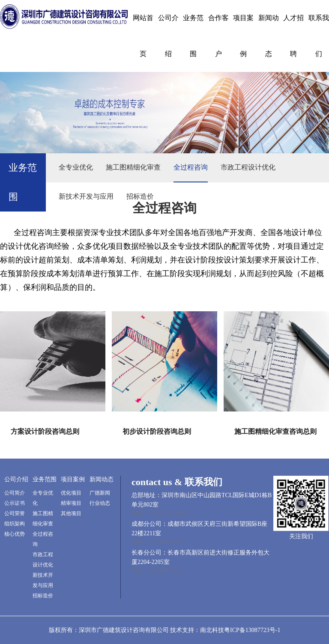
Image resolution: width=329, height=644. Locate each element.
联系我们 (319, 36)
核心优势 (15, 534)
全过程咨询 (191, 167)
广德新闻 (100, 493)
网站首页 (143, 36)
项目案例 (243, 36)
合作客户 (218, 36)
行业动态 (100, 503)
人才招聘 (293, 36)
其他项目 (71, 513)
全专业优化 (76, 167)
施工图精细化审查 (133, 167)
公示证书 (15, 503)
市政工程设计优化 (248, 167)
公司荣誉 (15, 513)
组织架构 (15, 524)
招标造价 (140, 196)
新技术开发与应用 (86, 196)
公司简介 (15, 493)
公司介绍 (168, 36)
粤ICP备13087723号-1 (252, 630)
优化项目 (71, 493)
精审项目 (71, 503)
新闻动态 (269, 36)
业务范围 (193, 36)
